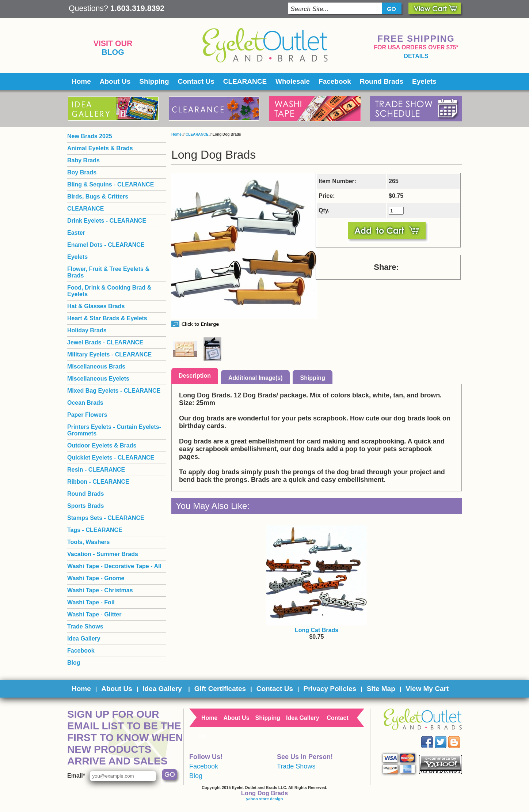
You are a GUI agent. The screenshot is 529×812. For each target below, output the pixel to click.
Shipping (154, 81)
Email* (76, 776)
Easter (76, 233)
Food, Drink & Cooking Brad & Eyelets (109, 291)
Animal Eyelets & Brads (100, 148)
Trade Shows (85, 626)
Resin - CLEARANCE (96, 470)
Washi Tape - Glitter (94, 614)
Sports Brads (85, 506)
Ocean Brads (85, 403)
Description (195, 376)
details (416, 56)
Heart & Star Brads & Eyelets (107, 318)
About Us (115, 81)
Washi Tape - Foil (91, 602)
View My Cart (427, 689)
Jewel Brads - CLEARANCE (105, 342)
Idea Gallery (84, 639)
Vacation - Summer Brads (103, 554)
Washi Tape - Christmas (100, 590)
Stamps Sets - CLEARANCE (106, 518)
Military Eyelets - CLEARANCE (109, 354)
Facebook (335, 81)
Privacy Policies (330, 689)
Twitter (446, 737)
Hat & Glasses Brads (96, 306)
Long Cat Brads (317, 630)
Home (81, 81)
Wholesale (293, 81)
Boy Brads (82, 172)
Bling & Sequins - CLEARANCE (111, 184)
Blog (113, 52)
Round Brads (382, 81)
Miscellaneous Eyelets (98, 379)
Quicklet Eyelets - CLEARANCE (111, 458)
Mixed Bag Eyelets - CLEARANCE (114, 391)
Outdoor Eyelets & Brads (102, 445)
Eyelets (424, 81)
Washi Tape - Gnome (96, 578)
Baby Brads (83, 160)
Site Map (381, 689)
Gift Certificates (220, 689)
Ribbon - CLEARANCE (98, 482)
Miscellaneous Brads (96, 367)
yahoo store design (265, 799)
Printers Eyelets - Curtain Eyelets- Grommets (114, 430)
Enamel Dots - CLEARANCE (106, 245)
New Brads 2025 (90, 136)
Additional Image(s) (255, 378)
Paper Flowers (87, 415)
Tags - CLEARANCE (95, 530)
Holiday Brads (87, 330)
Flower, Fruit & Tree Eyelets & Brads (108, 272)
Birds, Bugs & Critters (98, 197)
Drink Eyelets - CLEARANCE (107, 221)
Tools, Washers (88, 542)
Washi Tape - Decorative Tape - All (114, 566)
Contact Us (196, 81)
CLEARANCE (245, 81)
